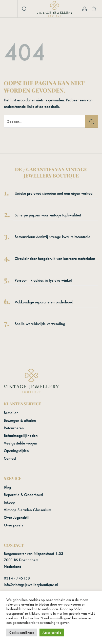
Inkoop (9, 502)
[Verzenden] (92, 121)
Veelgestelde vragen (21, 443)
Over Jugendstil (17, 517)
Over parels (13, 525)
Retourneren (14, 428)
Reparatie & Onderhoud (23, 495)
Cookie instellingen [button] (22, 632)
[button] (9, 9)
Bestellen (11, 413)
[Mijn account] (85, 9)
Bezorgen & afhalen (20, 420)
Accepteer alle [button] (52, 632)
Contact (10, 458)
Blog (7, 487)
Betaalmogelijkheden (21, 436)
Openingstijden (16, 451)
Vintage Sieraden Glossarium (27, 510)
